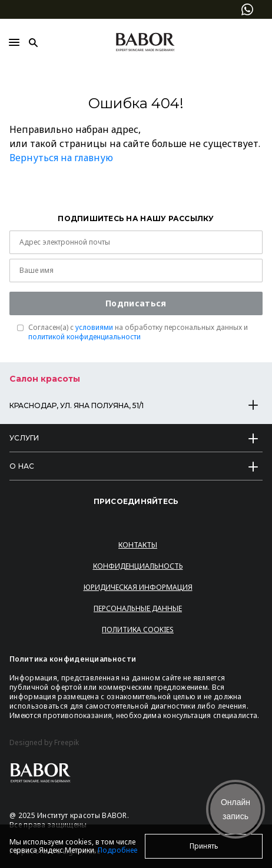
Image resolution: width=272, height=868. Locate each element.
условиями (94, 327)
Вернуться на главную (61, 158)
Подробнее (117, 850)
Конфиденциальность (138, 566)
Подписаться (136, 303)
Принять (204, 846)
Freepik (67, 743)
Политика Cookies (138, 630)
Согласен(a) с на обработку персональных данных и (138, 332)
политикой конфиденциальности (84, 337)
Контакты (138, 545)
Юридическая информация (138, 587)
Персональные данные (138, 608)
